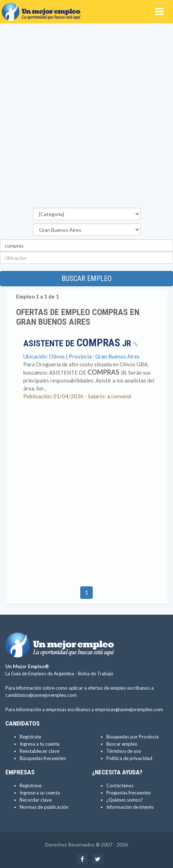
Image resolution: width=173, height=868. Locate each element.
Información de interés (130, 807)
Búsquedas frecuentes (43, 758)
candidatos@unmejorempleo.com (41, 695)
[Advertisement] (86, 118)
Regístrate (30, 737)
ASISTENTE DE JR (81, 343)
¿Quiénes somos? (125, 800)
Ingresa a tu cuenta (40, 744)
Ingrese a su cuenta (40, 793)
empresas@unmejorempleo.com (129, 709)
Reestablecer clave (40, 751)
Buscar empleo (87, 278)
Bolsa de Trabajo (96, 674)
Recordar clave (36, 800)
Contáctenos (120, 785)
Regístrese (31, 785)
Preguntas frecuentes (129, 793)
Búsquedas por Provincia (133, 737)
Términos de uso (124, 751)
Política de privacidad (129, 758)
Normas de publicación (44, 807)
